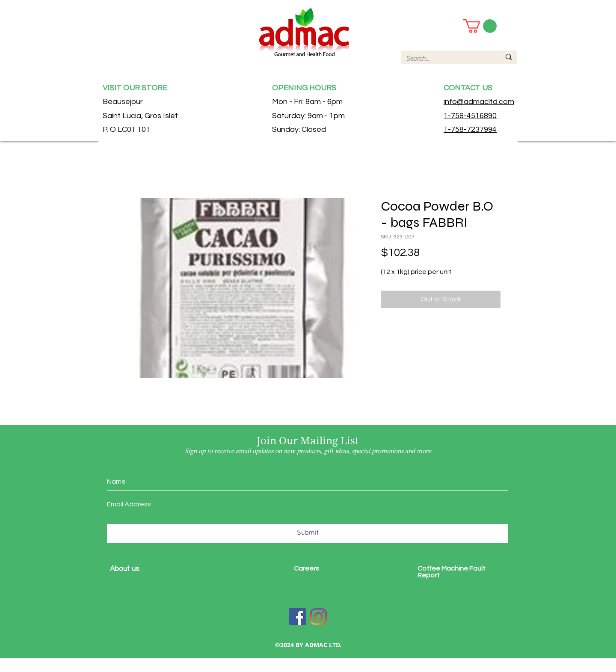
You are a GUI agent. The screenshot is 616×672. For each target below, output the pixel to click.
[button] (480, 26)
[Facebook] (298, 617)
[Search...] (447, 59)
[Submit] (308, 533)
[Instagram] (318, 617)
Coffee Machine (443, 568)
